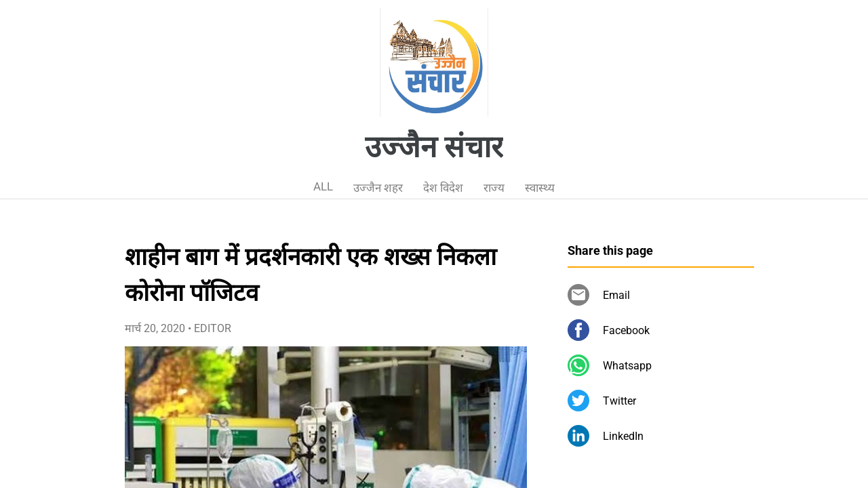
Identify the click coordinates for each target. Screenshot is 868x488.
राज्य (494, 188)
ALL (323, 186)
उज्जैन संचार (434, 147)
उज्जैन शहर (378, 188)
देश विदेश (443, 188)
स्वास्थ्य (540, 188)
